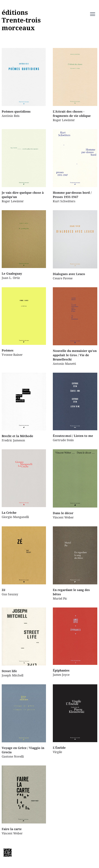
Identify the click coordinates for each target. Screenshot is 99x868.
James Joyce (75, 642)
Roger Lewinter (75, 85)
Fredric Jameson (24, 408)
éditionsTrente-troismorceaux (21, 20)
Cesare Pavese (75, 245)
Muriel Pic (75, 563)
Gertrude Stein (75, 407)
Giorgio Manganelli (24, 484)
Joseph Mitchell (24, 642)
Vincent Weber (75, 484)
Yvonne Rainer (24, 322)
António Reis (24, 83)
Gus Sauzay (24, 561)
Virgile (75, 719)
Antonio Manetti (75, 326)
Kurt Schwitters (75, 166)
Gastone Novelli (24, 721)
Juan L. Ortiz (24, 245)
